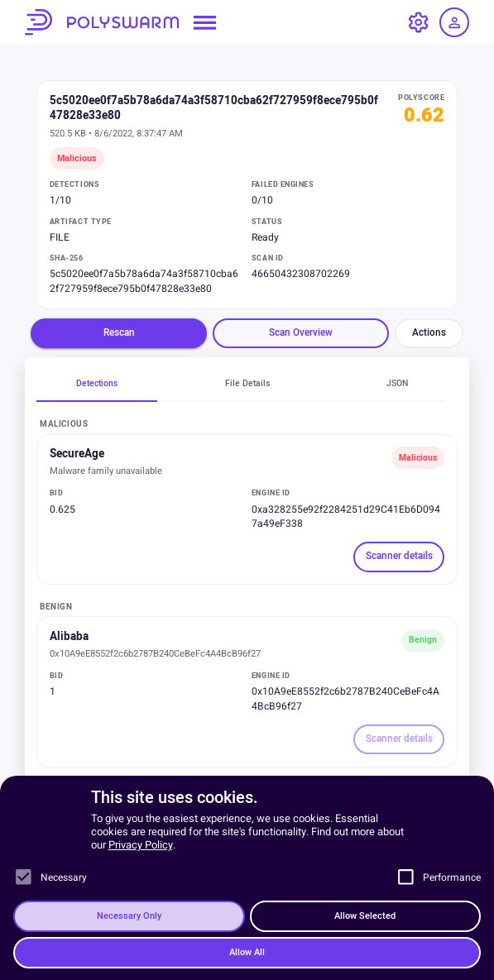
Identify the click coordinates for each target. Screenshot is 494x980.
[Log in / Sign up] (454, 22)
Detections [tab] (97, 383)
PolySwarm (102, 22)
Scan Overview (301, 333)
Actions (429, 333)
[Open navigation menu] (205, 23)
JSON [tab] (397, 383)
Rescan (119, 333)
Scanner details (399, 556)
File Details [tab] (247, 383)
